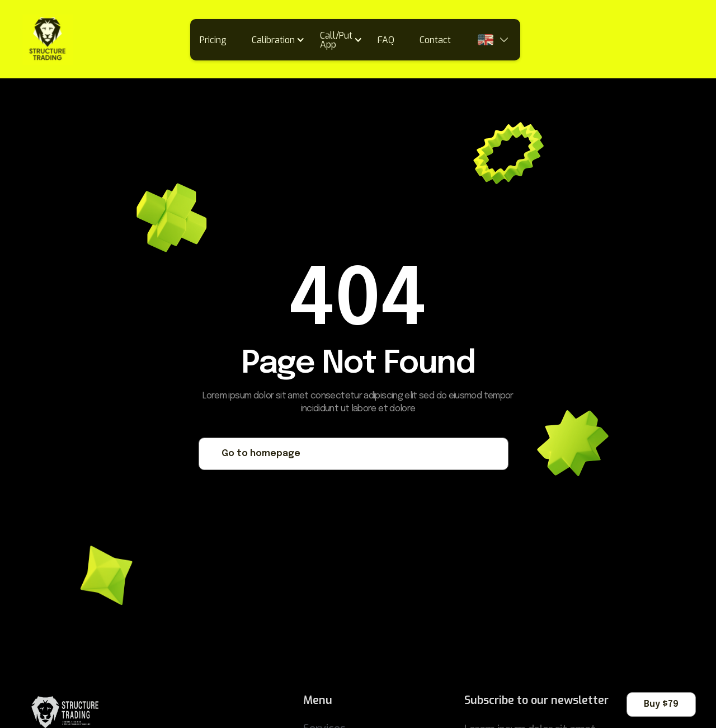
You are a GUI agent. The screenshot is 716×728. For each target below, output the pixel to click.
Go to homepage (261, 454)
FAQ (386, 40)
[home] (48, 40)
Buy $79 (661, 704)
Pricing (213, 40)
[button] (282, 40)
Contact (435, 40)
